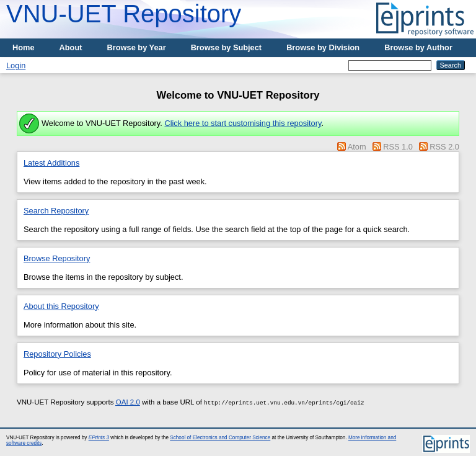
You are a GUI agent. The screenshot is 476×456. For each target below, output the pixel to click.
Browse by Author (418, 47)
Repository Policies (57, 354)
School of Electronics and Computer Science (220, 438)
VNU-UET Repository (124, 14)
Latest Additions (51, 163)
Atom (357, 147)
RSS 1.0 (398, 147)
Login (16, 65)
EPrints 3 (99, 438)
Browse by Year (137, 47)
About (71, 47)
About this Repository (61, 306)
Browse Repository (57, 258)
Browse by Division (323, 47)
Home (24, 47)
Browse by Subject (227, 47)
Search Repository (56, 211)
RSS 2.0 (444, 147)
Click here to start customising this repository (243, 123)
